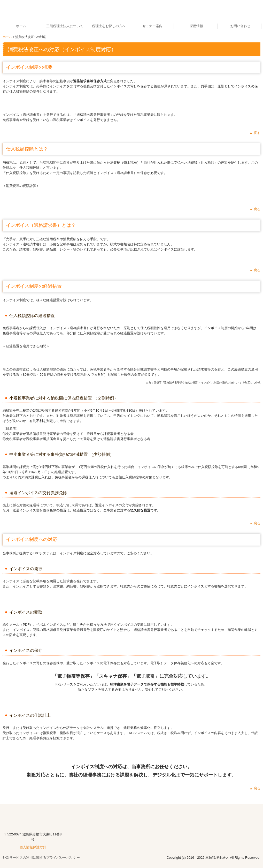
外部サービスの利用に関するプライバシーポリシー (41, 858)
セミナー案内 (152, 26)
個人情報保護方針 (33, 847)
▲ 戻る (255, 133)
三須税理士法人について (65, 26)
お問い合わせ (240, 26)
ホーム (21, 26)
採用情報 (196, 26)
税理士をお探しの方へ (109, 26)
